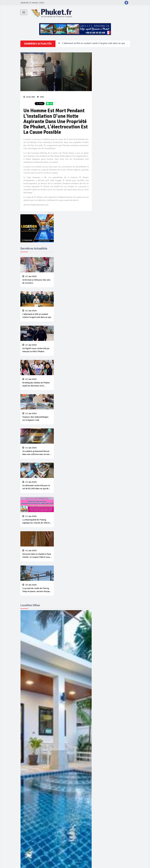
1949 (40, 97)
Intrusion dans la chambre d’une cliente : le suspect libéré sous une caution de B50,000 (37, 554)
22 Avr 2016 (29, 97)
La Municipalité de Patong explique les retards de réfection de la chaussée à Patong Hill (37, 520)
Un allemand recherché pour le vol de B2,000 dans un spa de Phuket (37, 486)
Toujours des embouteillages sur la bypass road (37, 417)
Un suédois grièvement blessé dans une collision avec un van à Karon (37, 451)
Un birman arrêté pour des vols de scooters (37, 280)
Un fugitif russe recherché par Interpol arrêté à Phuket (37, 348)
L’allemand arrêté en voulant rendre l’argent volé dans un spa (93, 44)
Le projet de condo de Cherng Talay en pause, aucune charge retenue (37, 588)
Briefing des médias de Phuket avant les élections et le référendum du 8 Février (37, 383)
